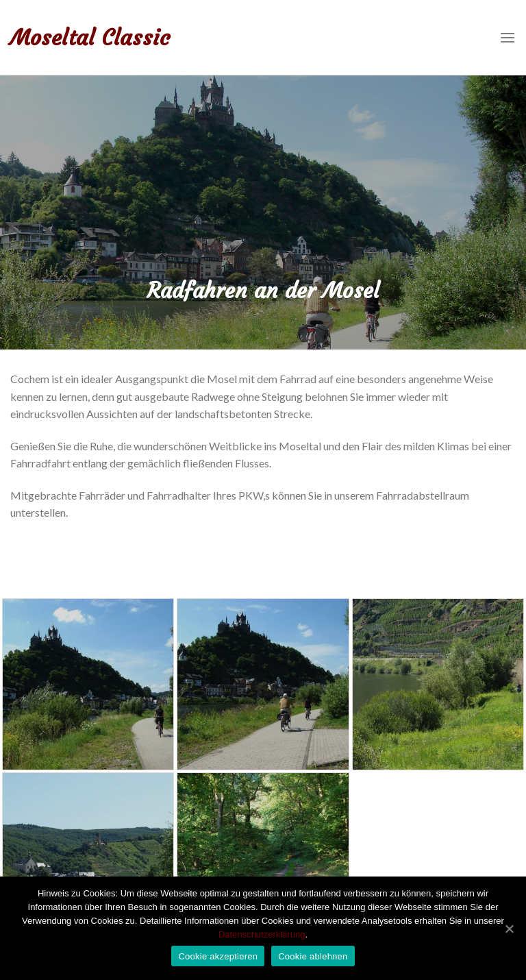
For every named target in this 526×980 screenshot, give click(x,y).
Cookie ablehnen (313, 956)
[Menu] (508, 37)
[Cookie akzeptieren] (509, 929)
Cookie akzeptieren (218, 956)
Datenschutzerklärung (262, 934)
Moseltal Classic (90, 38)
